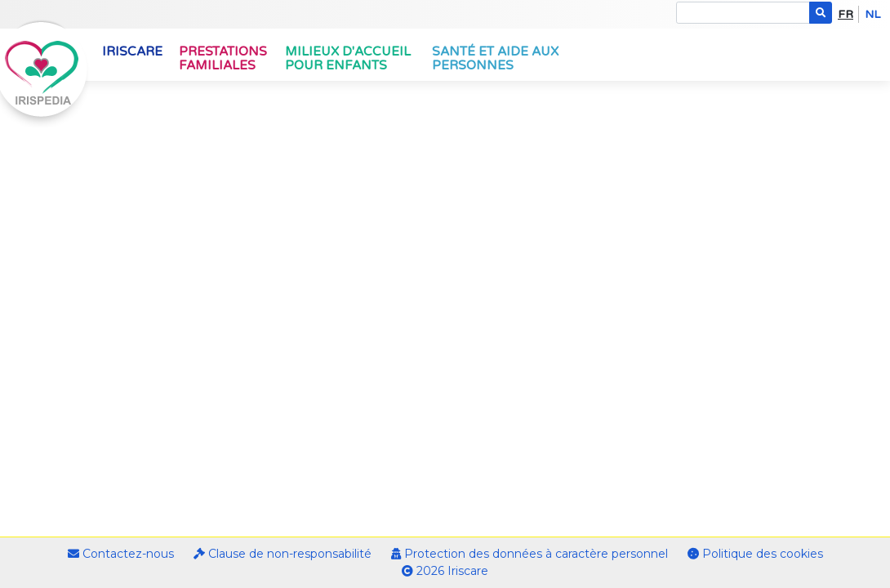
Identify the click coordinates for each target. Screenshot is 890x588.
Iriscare (132, 51)
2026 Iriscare (445, 571)
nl (872, 14)
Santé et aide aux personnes (495, 58)
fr (845, 14)
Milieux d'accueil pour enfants (348, 58)
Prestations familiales (223, 58)
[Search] (743, 13)
